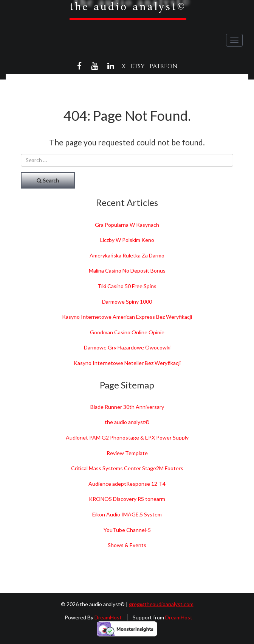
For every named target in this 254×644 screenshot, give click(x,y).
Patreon (164, 66)
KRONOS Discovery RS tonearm (127, 499)
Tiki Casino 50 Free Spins (127, 286)
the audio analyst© (127, 422)
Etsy (138, 66)
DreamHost (108, 617)
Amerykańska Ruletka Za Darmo (127, 255)
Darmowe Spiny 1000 (127, 302)
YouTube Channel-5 (127, 530)
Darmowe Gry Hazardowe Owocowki (127, 347)
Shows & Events (127, 545)
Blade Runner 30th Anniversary (127, 407)
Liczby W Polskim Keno (127, 240)
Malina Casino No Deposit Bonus (127, 271)
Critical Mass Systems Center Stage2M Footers (127, 468)
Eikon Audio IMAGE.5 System (127, 514)
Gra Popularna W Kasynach (127, 225)
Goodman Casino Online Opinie (127, 332)
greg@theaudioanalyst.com (161, 604)
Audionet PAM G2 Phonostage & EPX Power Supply (127, 437)
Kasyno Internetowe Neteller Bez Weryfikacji (127, 363)
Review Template (127, 453)
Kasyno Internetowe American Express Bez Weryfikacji (127, 317)
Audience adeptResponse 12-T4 (127, 484)
